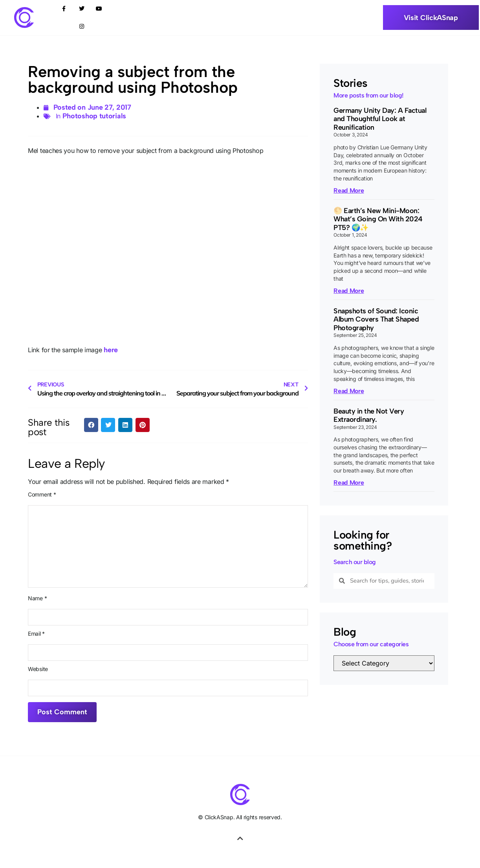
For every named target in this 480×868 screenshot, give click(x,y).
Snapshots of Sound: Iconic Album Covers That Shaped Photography (376, 319)
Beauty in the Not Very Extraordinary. (369, 416)
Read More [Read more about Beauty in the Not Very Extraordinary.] (349, 483)
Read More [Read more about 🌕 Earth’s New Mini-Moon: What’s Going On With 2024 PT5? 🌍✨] (349, 291)
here (111, 350)
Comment (42, 495)
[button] (91, 425)
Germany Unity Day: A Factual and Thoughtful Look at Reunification (380, 119)
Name (37, 598)
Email (36, 634)
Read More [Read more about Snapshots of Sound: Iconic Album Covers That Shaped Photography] (349, 391)
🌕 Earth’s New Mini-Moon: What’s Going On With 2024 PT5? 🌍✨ (378, 219)
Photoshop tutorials (94, 116)
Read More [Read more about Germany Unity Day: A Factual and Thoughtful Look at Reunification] (349, 190)
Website (38, 669)
